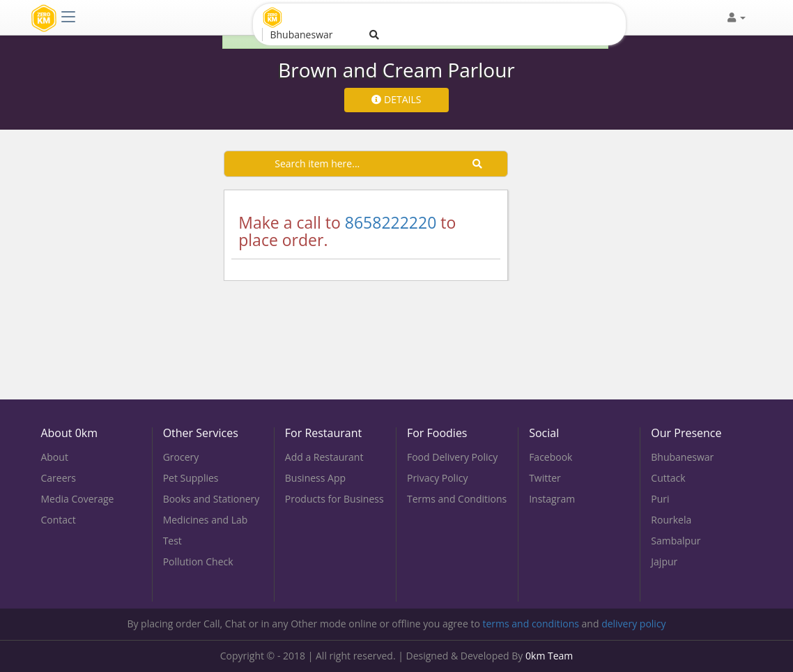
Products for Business (334, 499)
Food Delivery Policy (452, 457)
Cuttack (668, 478)
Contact (58, 520)
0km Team (549, 656)
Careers (58, 478)
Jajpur (664, 562)
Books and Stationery (211, 499)
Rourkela (671, 520)
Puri (660, 499)
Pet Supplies (191, 478)
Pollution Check (198, 562)
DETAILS (396, 99)
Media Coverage (77, 499)
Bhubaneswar (682, 457)
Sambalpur (676, 541)
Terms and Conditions (457, 499)
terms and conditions (530, 624)
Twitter (545, 478)
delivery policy (634, 624)
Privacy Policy (437, 478)
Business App (315, 478)
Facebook (551, 457)
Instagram (552, 499)
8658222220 (391, 222)
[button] (737, 17)
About (54, 457)
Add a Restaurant (324, 457)
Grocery (181, 457)
